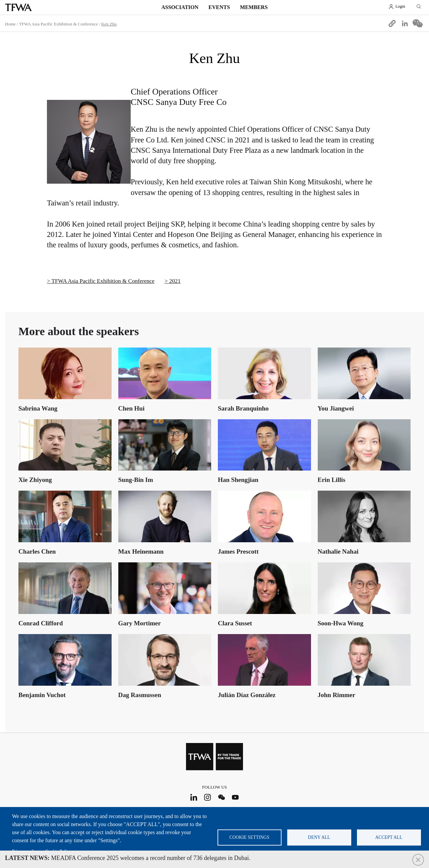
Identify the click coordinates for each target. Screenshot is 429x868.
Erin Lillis (332, 480)
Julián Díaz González (247, 695)
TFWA (18, 7)
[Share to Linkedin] (405, 23)
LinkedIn (194, 797)
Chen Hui (132, 408)
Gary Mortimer (140, 623)
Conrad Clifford (41, 623)
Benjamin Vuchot (42, 695)
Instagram (208, 797)
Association (180, 7)
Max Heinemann (141, 551)
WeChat (221, 797)
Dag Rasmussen (140, 695)
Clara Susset (235, 623)
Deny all (319, 837)
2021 (175, 281)
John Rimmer (336, 695)
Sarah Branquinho (243, 408)
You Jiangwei (336, 408)
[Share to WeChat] (418, 23)
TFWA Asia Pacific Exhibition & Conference (58, 24)
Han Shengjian (238, 480)
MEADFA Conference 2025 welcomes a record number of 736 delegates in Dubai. (128, 858)
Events (219, 7)
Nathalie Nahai (338, 551)
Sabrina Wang (38, 408)
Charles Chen (37, 551)
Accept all (389, 837)
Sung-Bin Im (136, 480)
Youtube (235, 797)
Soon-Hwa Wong (341, 623)
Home (10, 24)
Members (254, 7)
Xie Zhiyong (35, 480)
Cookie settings (250, 837)
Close (418, 860)
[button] (392, 23)
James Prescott (238, 551)
